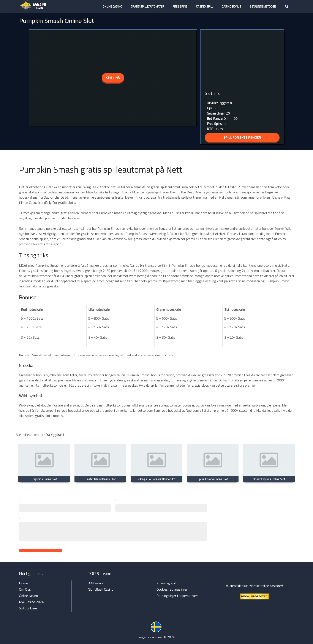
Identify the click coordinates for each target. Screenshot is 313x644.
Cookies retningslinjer (172, 589)
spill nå (113, 78)
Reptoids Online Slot (44, 479)
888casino (95, 583)
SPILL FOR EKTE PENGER (242, 137)
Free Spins (180, 6)
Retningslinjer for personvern (178, 596)
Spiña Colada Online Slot (213, 479)
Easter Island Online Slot (100, 479)
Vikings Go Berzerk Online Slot (156, 479)
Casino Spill (205, 6)
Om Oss (25, 589)
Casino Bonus (231, 6)
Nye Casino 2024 (31, 602)
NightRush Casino (101, 589)
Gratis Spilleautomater (147, 6)
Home (23, 583)
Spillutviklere (28, 608)
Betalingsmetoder (263, 6)
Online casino (112, 6)
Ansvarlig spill (166, 583)
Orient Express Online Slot (269, 479)
